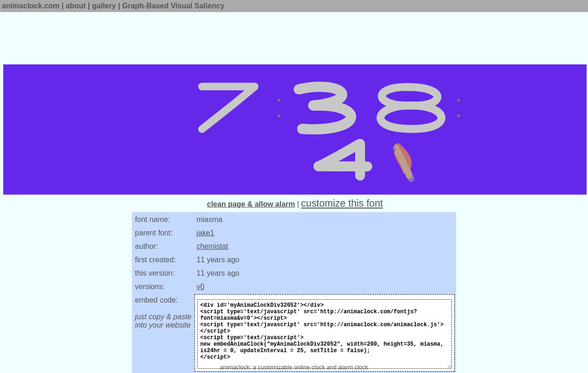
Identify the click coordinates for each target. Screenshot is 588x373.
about (76, 6)
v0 (200, 287)
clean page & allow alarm (251, 204)
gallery (104, 6)
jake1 (205, 233)
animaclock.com (31, 6)
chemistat (212, 246)
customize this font (342, 203)
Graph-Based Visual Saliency (173, 6)
